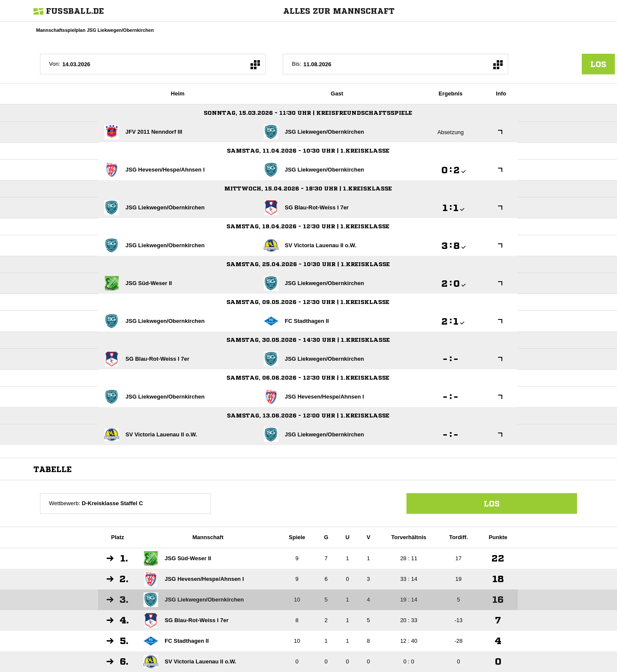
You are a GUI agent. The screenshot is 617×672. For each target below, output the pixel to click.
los (598, 64)
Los (492, 503)
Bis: (296, 64)
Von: (55, 64)
